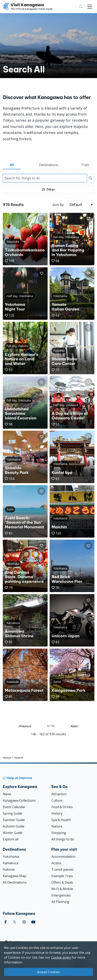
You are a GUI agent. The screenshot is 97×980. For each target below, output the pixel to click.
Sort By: (58, 205)
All (12, 165)
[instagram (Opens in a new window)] (24, 922)
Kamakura (11, 863)
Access (56, 863)
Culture (57, 800)
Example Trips (62, 876)
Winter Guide (13, 833)
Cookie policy (61, 957)
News (7, 794)
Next (75, 726)
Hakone (9, 869)
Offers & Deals (62, 882)
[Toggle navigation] (90, 7)
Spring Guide (13, 813)
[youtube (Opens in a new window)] (33, 922)
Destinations (49, 165)
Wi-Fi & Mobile (62, 889)
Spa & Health (61, 820)
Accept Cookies (48, 972)
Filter (48, 189)
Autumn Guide (14, 826)
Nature (57, 826)
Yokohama (11, 857)
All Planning (60, 902)
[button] (42, 219)
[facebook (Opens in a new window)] (6, 922)
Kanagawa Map (14, 876)
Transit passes (63, 869)
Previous (25, 726)
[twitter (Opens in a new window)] (15, 922)
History (57, 813)
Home (7, 758)
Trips (85, 165)
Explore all (11, 839)
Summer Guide (14, 820)
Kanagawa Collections (19, 800)
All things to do (63, 839)
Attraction (59, 794)
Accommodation (63, 857)
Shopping (59, 833)
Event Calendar (14, 807)
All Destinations (15, 882)
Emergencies (61, 895)
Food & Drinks (62, 807)
